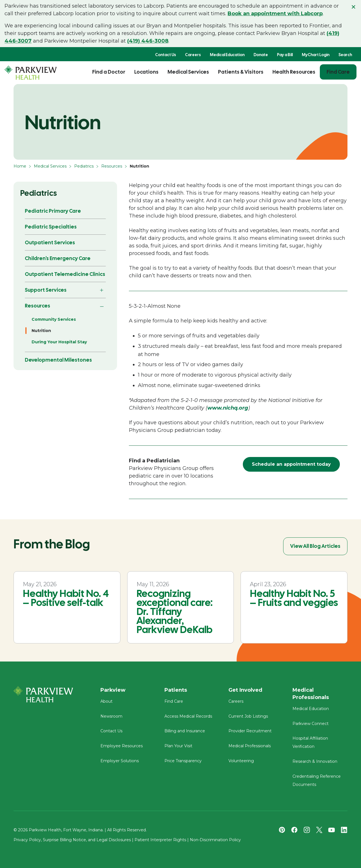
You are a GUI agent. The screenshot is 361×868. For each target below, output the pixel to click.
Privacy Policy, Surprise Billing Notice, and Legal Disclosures (72, 840)
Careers (193, 55)
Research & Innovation (315, 761)
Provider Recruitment (250, 731)
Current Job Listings (248, 716)
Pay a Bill (285, 55)
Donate (261, 55)
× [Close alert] (354, 7)
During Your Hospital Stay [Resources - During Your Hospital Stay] (59, 342)
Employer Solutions (120, 761)
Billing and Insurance (185, 731)
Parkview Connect (311, 724)
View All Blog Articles (315, 546)
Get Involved (245, 690)
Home (20, 166)
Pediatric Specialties (51, 227)
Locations (146, 72)
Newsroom (111, 716)
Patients (176, 690)
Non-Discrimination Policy (215, 840)
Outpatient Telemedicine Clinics (65, 274)
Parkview (113, 690)
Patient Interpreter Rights (160, 840)
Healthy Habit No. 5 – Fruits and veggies (294, 598)
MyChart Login (316, 55)
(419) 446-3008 (148, 41)
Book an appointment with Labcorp (275, 14)
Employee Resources (122, 746)
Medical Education (227, 55)
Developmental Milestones (58, 360)
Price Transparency (183, 761)
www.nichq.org (228, 408)
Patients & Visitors (241, 72)
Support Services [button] (46, 290)
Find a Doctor (109, 72)
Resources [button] (38, 306)
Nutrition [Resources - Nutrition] (41, 331)
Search (345, 55)
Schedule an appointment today (291, 464)
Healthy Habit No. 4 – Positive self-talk (66, 598)
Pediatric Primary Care (53, 211)
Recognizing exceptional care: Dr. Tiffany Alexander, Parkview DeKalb (175, 612)
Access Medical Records (188, 716)
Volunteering (241, 761)
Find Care (338, 72)
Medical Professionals (250, 746)
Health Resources (294, 72)
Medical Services (188, 72)
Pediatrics (84, 166)
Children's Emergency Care (58, 258)
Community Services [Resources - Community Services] (54, 319)
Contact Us (166, 55)
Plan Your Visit (178, 746)
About (106, 701)
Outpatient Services (50, 242)
